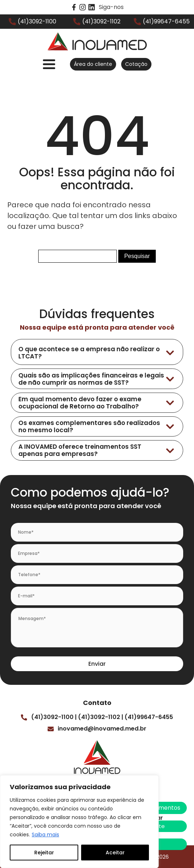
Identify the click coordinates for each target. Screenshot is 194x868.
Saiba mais (45, 835)
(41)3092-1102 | (101, 717)
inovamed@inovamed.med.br (102, 729)
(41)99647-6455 (149, 717)
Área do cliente (93, 64)
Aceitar (115, 853)
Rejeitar (44, 853)
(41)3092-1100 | (54, 717)
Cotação (136, 64)
